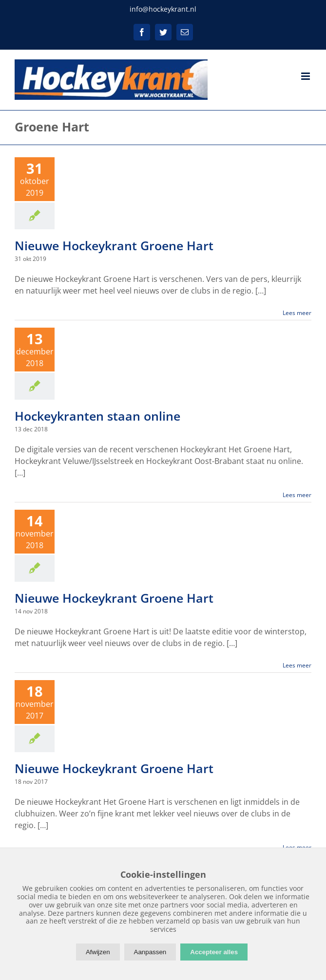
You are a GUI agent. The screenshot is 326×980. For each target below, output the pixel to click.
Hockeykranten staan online (97, 416)
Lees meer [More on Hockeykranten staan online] (297, 495)
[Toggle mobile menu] (306, 76)
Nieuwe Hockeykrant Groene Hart (114, 245)
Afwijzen (98, 952)
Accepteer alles (214, 952)
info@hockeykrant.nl (163, 9)
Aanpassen (150, 952)
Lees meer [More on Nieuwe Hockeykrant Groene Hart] (297, 313)
